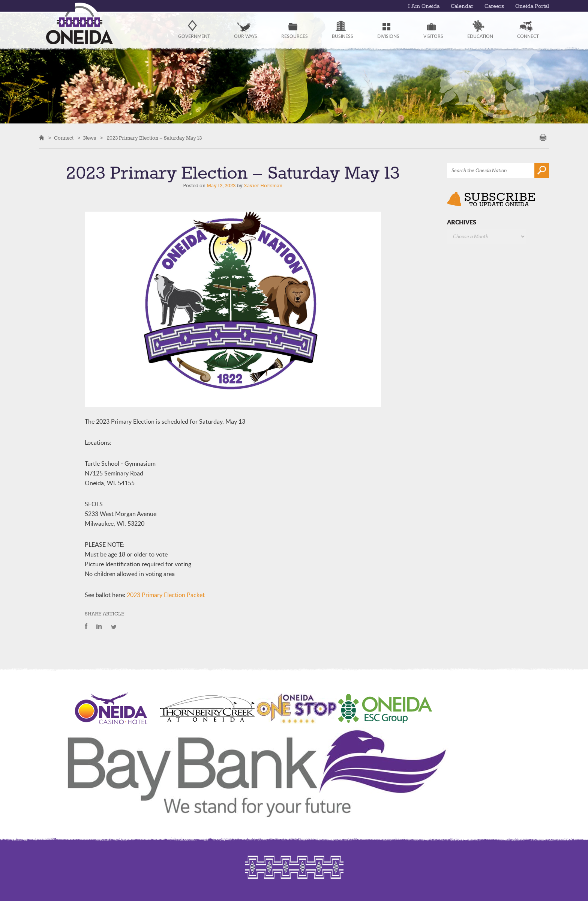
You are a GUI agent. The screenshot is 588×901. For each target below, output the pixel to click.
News (90, 138)
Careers (494, 6)
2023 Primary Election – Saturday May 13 (154, 138)
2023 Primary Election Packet (166, 595)
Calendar (462, 6)
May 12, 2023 (221, 186)
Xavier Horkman (263, 186)
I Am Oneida (424, 6)
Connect (64, 138)
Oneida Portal (532, 6)
